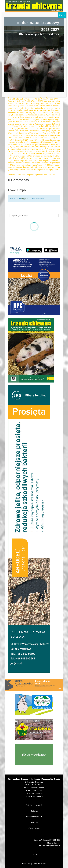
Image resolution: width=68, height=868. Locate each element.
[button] (34, 287)
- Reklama (34, 822)
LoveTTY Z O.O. (39, 863)
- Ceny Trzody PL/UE (34, 817)
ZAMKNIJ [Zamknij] (62, 15)
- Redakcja (34, 811)
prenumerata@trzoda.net (49, 846)
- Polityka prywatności (34, 805)
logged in (25, 198)
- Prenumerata (34, 828)
